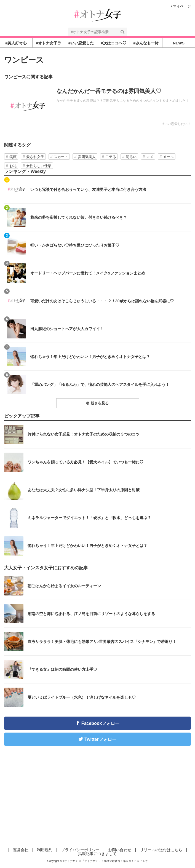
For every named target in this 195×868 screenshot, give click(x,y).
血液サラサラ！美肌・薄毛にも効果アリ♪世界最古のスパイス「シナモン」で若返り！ (102, 642)
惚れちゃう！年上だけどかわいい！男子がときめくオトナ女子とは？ (90, 357)
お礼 (13, 166)
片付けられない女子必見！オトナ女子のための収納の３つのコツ (84, 434)
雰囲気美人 (87, 157)
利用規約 (45, 850)
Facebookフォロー (101, 723)
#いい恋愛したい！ (177, 124)
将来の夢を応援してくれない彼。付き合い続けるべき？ (79, 217)
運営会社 (21, 850)
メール (168, 157)
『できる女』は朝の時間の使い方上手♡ (62, 669)
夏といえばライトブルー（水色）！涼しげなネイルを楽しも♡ (82, 697)
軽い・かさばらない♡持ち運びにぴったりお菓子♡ (75, 245)
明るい (131, 157)
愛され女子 (35, 157)
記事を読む (97, 106)
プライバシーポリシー (80, 850)
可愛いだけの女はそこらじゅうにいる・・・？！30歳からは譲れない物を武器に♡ (102, 301)
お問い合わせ (120, 850)
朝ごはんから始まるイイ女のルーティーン (64, 586)
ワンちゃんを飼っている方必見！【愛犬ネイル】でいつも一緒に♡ (86, 462)
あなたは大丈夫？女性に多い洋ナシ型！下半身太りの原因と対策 (84, 490)
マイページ (181, 6)
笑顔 (13, 157)
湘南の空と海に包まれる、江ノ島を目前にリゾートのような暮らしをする (91, 614)
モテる (111, 157)
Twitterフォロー (100, 739)
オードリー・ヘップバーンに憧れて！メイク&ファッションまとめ (88, 273)
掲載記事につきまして (97, 854)
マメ (150, 157)
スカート (61, 157)
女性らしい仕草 (39, 166)
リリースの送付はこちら (161, 850)
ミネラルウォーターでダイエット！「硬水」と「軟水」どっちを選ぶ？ (89, 518)
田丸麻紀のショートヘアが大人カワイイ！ (67, 329)
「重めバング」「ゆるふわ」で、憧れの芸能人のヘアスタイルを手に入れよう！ (100, 384)
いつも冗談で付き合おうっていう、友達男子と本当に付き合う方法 (88, 189)
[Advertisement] (97, 801)
